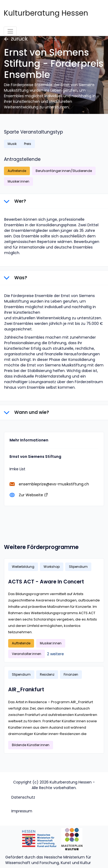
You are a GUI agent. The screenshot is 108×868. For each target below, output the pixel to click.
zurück (16, 39)
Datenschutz (23, 797)
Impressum (22, 811)
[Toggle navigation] (10, 31)
